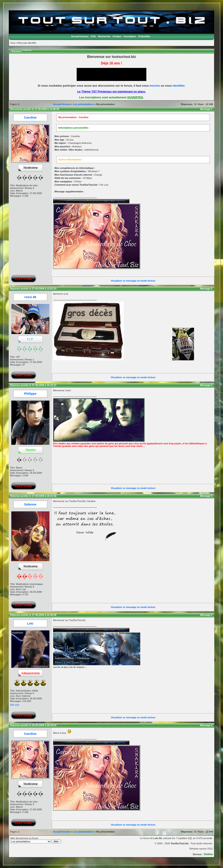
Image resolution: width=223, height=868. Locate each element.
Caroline (30, 118)
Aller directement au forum (36, 840)
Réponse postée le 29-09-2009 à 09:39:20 (33, 725)
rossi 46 (30, 297)
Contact (117, 36)
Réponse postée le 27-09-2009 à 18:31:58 (33, 496)
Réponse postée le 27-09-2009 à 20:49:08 (33, 615)
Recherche (104, 36)
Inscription (130, 36)
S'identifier (144, 36)
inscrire (155, 86)
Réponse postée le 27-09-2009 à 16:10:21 (33, 385)
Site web (15, 705)
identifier (178, 86)
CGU (93, 36)
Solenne (30, 504)
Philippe (30, 394)
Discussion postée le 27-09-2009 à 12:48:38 (35, 109)
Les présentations (83, 104)
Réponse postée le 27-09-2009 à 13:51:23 (33, 289)
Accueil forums (80, 36)
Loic (30, 623)
